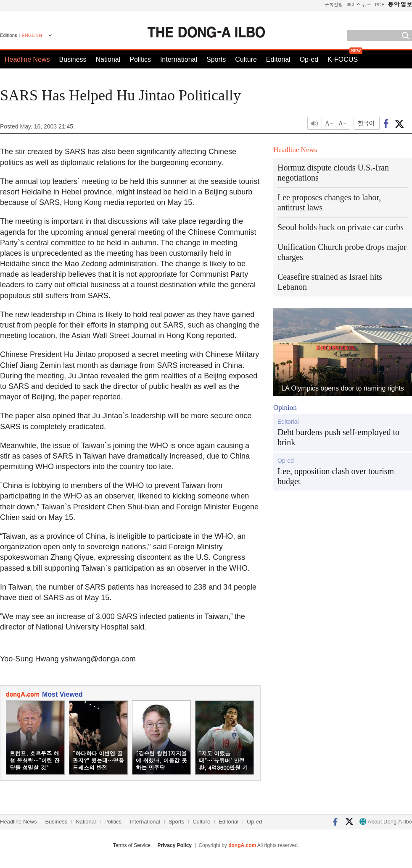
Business (73, 59)
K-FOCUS (343, 59)
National (108, 59)
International (179, 59)
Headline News (27, 59)
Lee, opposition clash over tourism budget (336, 476)
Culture (246, 59)
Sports (216, 59)
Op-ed (309, 59)
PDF (380, 4)
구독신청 (334, 4)
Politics (140, 59)
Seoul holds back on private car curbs (341, 227)
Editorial (278, 59)
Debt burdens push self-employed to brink (338, 437)
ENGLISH (32, 35)
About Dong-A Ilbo (386, 822)
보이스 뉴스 (359, 4)
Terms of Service (132, 845)
